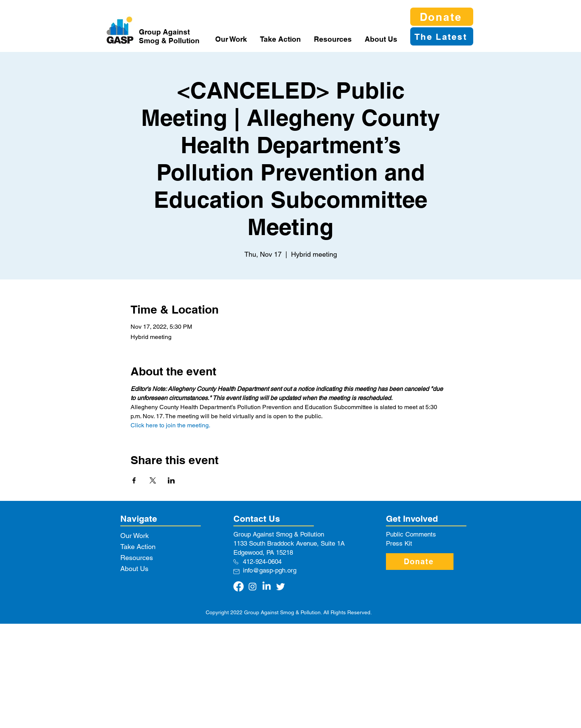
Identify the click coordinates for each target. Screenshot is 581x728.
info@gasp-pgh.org (270, 570)
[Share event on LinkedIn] (171, 480)
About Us (134, 569)
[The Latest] (442, 36)
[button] (232, 39)
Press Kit (399, 543)
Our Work (135, 536)
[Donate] (442, 17)
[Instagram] (253, 586)
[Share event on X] (153, 480)
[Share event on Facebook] (134, 480)
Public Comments (411, 534)
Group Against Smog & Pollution (169, 36)
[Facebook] (239, 586)
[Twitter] (281, 586)
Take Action (138, 547)
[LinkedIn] (267, 586)
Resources (137, 558)
